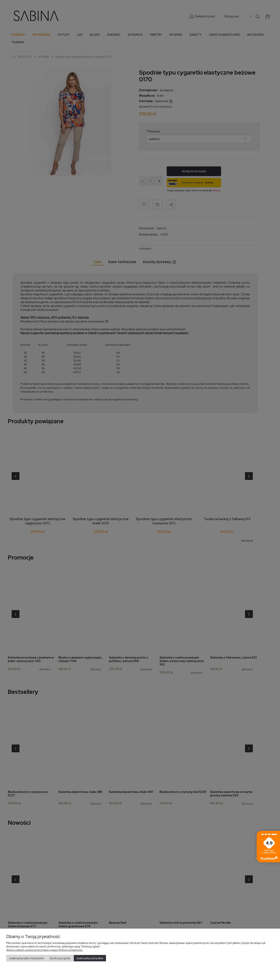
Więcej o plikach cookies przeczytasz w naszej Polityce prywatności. (45, 950)
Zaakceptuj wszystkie (90, 958)
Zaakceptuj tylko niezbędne (26, 958)
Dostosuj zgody (60, 958)
